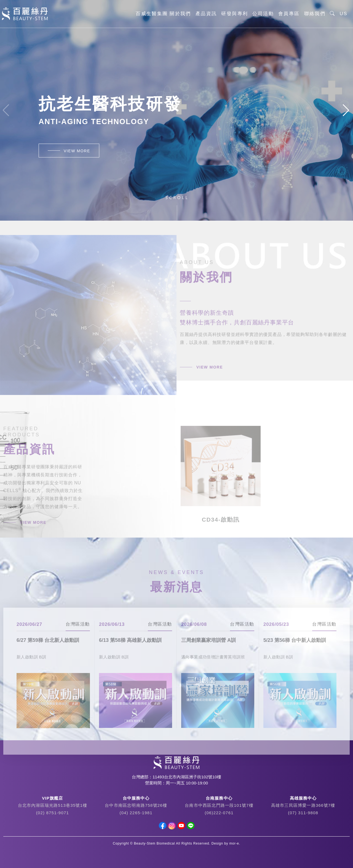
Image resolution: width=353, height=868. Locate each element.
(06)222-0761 (219, 813)
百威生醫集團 (152, 14)
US (344, 14)
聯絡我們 (315, 14)
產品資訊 (206, 14)
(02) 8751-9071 (53, 813)
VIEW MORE (77, 151)
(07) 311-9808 (303, 813)
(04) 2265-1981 (136, 813)
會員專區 (289, 14)
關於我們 (180, 14)
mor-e (234, 843)
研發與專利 (235, 14)
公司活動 (263, 14)
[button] (347, 110)
